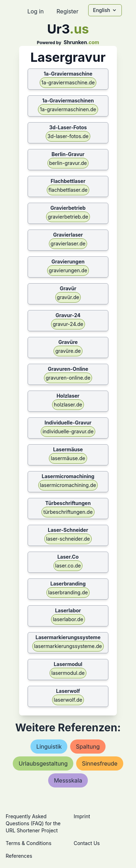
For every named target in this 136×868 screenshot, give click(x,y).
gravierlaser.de (68, 243)
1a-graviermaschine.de (68, 82)
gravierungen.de (68, 270)
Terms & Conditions (29, 843)
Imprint (82, 816)
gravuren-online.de (68, 378)
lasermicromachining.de (68, 485)
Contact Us (87, 843)
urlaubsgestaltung (43, 763)
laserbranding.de (68, 592)
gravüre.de (68, 351)
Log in (35, 11)
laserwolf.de (68, 700)
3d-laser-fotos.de (68, 136)
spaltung (88, 747)
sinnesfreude (100, 763)
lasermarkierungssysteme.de (68, 646)
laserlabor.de (68, 619)
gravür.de (68, 297)
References (19, 856)
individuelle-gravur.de (68, 431)
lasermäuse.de (68, 458)
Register (67, 11)
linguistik (49, 747)
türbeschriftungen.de (68, 512)
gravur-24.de (68, 324)
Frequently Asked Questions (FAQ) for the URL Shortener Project (33, 823)
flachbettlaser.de (68, 190)
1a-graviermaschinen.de (68, 109)
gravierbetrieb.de (68, 217)
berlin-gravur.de (68, 163)
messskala (68, 780)
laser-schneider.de (68, 539)
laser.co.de (68, 566)
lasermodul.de (68, 673)
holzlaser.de (68, 405)
